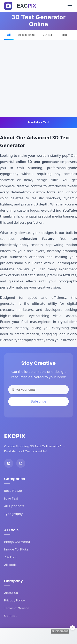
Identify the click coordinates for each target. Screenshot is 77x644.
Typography (13, 514)
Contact (10, 616)
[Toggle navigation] (70, 6)
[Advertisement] (38, 78)
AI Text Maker (27, 35)
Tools (63, 35)
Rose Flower (13, 491)
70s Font (10, 557)
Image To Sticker (17, 549)
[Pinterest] (9, 463)
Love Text (11, 498)
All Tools (10, 565)
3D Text (48, 35)
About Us (11, 593)
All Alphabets (14, 506)
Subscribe (38, 401)
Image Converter (17, 542)
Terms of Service (17, 608)
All (9, 35)
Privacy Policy (14, 600)
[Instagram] (21, 463)
